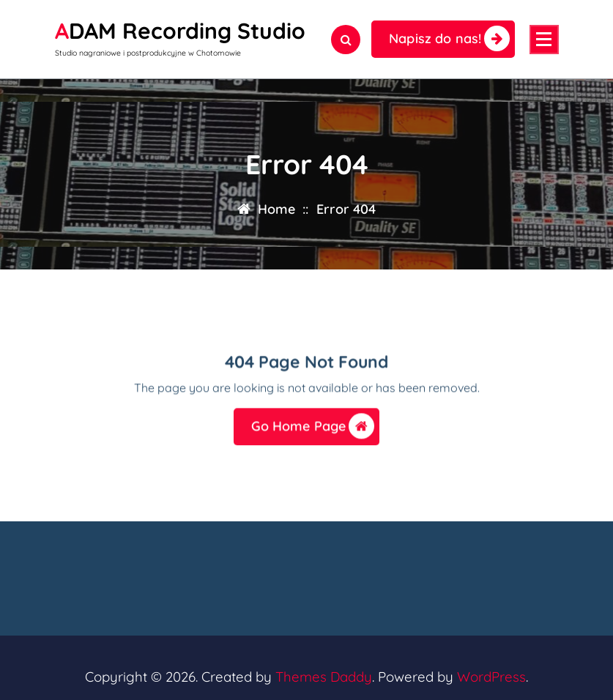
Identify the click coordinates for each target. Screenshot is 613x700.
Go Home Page (313, 430)
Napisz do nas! (449, 38)
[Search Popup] (346, 40)
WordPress (491, 677)
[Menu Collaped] (544, 40)
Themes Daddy (324, 677)
